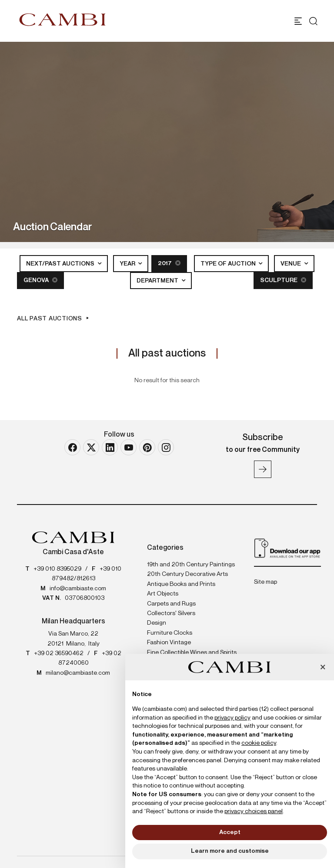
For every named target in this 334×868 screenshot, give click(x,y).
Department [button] (158, 281)
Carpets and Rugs (171, 604)
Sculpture (283, 280)
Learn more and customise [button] (230, 851)
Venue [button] (291, 264)
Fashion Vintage (169, 643)
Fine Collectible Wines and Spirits (192, 653)
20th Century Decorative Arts (187, 574)
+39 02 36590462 (59, 653)
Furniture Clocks (170, 633)
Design (157, 623)
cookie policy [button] (259, 743)
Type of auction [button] (229, 264)
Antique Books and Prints (181, 584)
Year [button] (128, 264)
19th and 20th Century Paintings (191, 565)
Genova (40, 280)
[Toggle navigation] (298, 21)
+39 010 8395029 (57, 569)
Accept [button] (230, 832)
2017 (169, 263)
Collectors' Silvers (171, 613)
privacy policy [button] (232, 718)
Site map (266, 582)
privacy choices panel (254, 811)
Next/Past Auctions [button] (61, 264)
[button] (323, 668)
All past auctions (50, 319)
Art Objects (163, 594)
